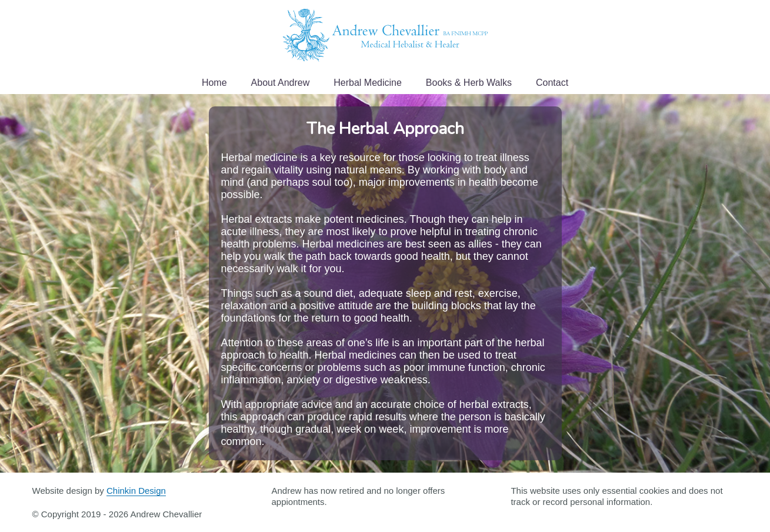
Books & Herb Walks (469, 83)
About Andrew (281, 83)
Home (214, 83)
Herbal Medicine (368, 83)
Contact (552, 83)
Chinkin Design (136, 491)
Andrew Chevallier (385, 35)
